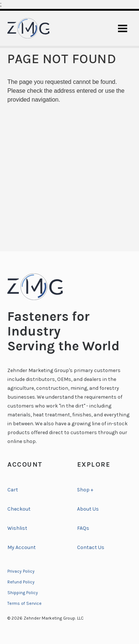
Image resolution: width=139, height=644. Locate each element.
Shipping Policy (23, 593)
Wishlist (17, 528)
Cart (13, 490)
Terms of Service (25, 603)
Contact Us (91, 547)
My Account (22, 547)
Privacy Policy (21, 571)
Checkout (19, 509)
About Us (88, 509)
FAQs (83, 528)
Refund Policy (21, 582)
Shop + (85, 490)
